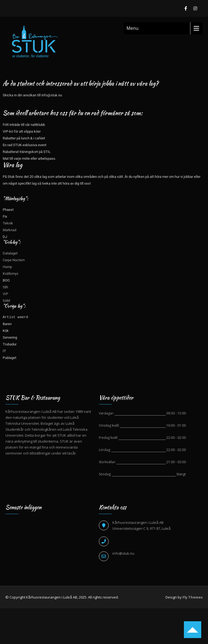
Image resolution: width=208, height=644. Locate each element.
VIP (5, 294)
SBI (5, 287)
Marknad (9, 230)
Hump (7, 267)
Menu (132, 28)
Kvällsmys (11, 274)
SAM (7, 301)
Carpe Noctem (14, 260)
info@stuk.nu (123, 553)
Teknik (8, 223)
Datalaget (10, 253)
